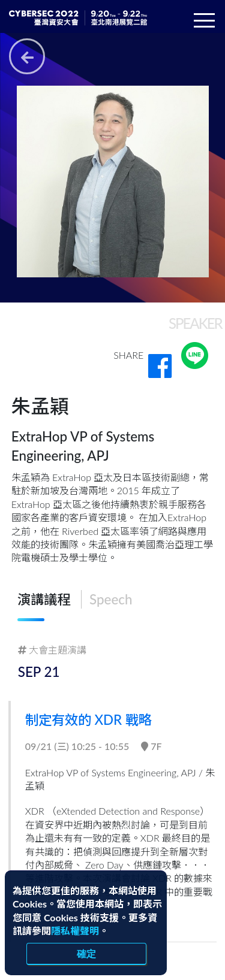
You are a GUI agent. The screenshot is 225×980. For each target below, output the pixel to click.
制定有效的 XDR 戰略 (89, 720)
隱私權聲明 (75, 931)
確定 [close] (86, 954)
